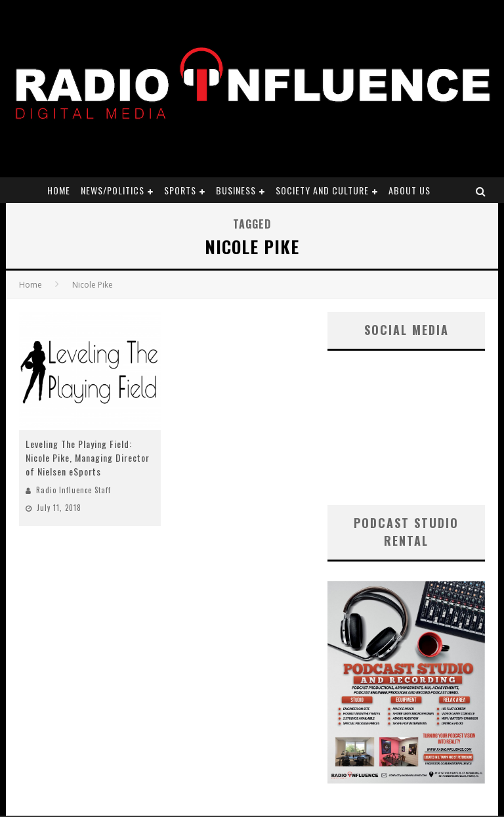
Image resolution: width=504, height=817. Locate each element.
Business (236, 190)
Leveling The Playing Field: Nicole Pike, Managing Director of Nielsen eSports (88, 457)
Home (59, 190)
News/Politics (113, 190)
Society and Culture (322, 190)
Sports (180, 190)
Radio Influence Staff (73, 490)
